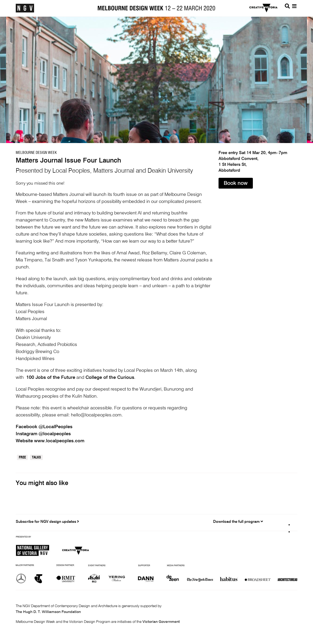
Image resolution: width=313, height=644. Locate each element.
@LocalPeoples (55, 427)
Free (22, 457)
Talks (36, 457)
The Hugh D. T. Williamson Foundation (48, 612)
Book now (236, 183)
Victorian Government (161, 622)
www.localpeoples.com (59, 441)
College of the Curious (110, 378)
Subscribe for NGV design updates (47, 522)
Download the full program (238, 522)
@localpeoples (55, 434)
